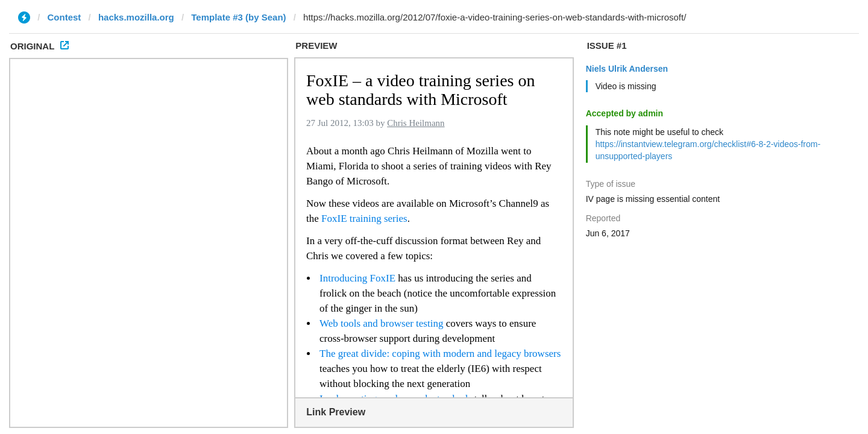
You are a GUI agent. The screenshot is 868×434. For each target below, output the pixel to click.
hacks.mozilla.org (136, 17)
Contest (64, 17)
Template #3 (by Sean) (238, 17)
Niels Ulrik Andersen (627, 69)
